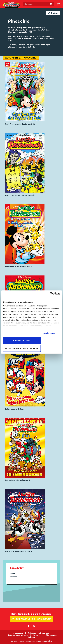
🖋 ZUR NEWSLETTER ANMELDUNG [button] (31, 619)
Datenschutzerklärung (18, 635)
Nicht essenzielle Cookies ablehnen (22, 348)
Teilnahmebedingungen (39, 633)
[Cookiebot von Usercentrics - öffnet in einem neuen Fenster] (50, 294)
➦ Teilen (53, 13)
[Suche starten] (51, 4)
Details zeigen (49, 333)
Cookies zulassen (22, 341)
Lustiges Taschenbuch (12, 5)
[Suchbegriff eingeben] (39, 4)
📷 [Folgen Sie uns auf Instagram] (34, 626)
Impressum (18, 633)
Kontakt (37, 635)
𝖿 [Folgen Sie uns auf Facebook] (29, 626)
